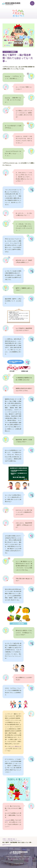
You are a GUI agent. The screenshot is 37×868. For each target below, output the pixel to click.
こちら (7, 820)
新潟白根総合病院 (11, 4)
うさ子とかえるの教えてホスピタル (11, 841)
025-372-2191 (14, 859)
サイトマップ (7, 845)
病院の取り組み (12, 839)
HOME (4, 839)
